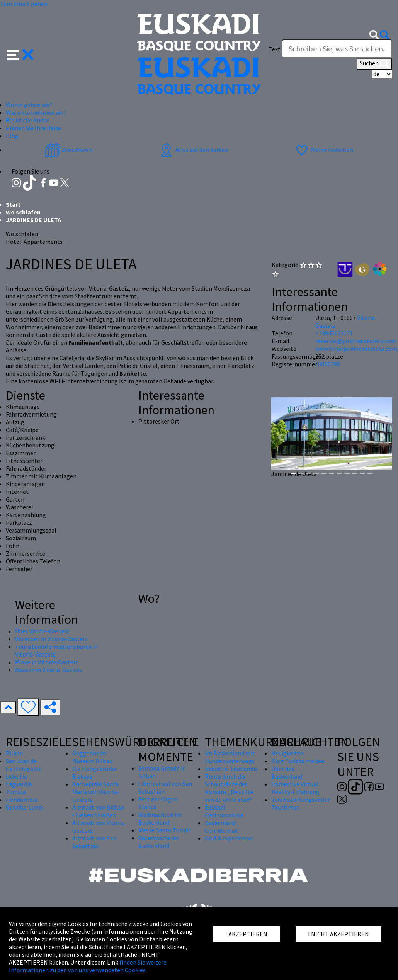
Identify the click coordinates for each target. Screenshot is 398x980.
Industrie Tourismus (231, 769)
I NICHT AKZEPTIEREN (338, 934)
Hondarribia (22, 800)
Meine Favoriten (324, 150)
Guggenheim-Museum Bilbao (93, 757)
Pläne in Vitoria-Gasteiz (47, 662)
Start (13, 204)
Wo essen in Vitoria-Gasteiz (51, 639)
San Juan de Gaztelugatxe (24, 765)
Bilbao (14, 753)
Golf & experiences (229, 838)
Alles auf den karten (193, 150)
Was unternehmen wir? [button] (36, 112)
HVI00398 (328, 364)
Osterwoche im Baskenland (158, 842)
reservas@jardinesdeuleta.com (356, 341)
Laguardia (19, 784)
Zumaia (16, 792)
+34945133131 (334, 333)
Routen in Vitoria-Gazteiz (49, 670)
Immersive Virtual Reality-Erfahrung (295, 788)
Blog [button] (12, 136)
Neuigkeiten (287, 753)
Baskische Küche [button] (28, 120)
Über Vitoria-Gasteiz (42, 631)
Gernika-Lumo (25, 807)
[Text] (337, 49)
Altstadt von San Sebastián (94, 842)
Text (275, 49)
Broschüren (69, 150)
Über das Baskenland (287, 772)
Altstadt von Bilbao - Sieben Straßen (98, 811)
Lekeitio (17, 776)
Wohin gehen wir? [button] (29, 105)
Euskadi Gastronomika (224, 811)
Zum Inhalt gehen (24, 4)
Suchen (374, 64)
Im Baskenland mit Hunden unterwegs (230, 757)
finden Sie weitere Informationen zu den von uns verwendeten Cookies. (88, 966)
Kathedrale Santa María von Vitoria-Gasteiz (96, 792)
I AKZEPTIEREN (246, 934)
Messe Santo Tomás (165, 830)
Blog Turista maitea (298, 761)
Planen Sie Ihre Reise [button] (33, 128)
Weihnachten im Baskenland (160, 818)
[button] (20, 54)
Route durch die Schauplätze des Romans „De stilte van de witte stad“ (229, 788)
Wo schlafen (23, 212)
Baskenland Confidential (221, 827)
